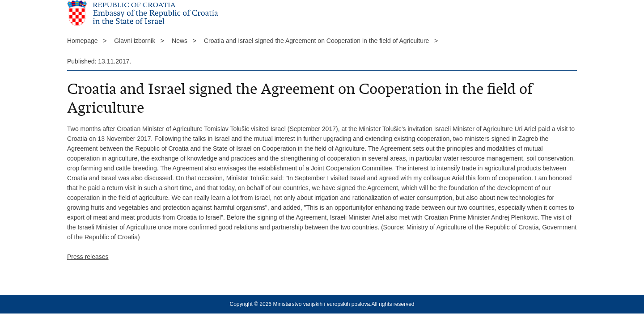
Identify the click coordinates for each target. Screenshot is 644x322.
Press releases (88, 257)
